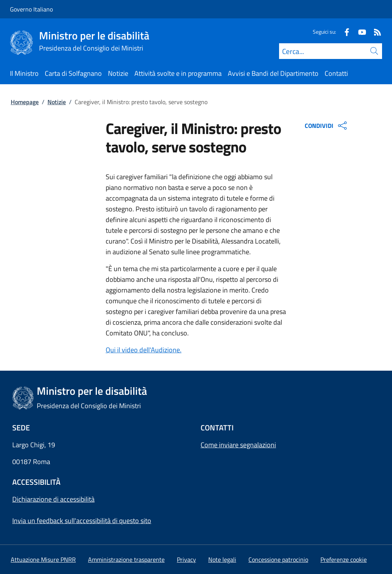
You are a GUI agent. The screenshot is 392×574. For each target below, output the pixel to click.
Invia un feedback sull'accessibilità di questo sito (82, 521)
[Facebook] (344, 32)
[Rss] (374, 32)
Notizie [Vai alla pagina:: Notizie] (57, 102)
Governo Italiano (31, 9)
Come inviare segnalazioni (238, 445)
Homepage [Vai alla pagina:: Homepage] (25, 102)
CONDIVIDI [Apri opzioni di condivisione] (327, 126)
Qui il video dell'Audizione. (144, 350)
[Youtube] (359, 32)
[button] (344, 559)
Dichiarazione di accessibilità (53, 499)
